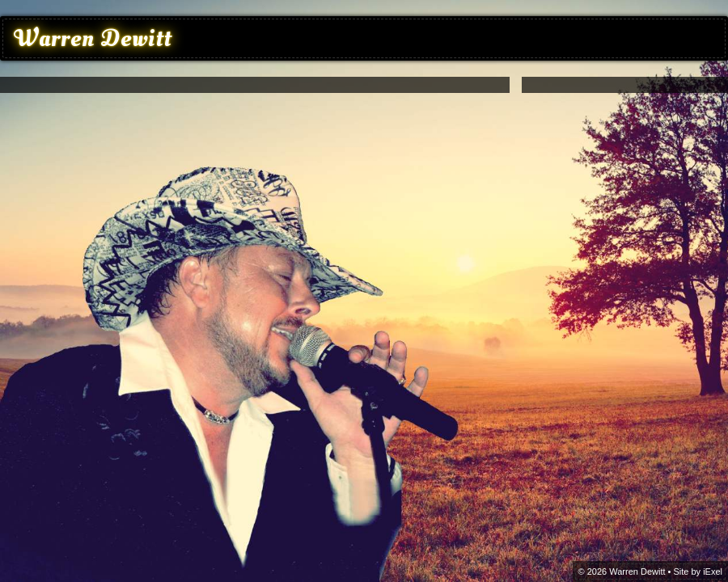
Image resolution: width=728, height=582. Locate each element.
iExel (713, 571)
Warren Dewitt (93, 38)
